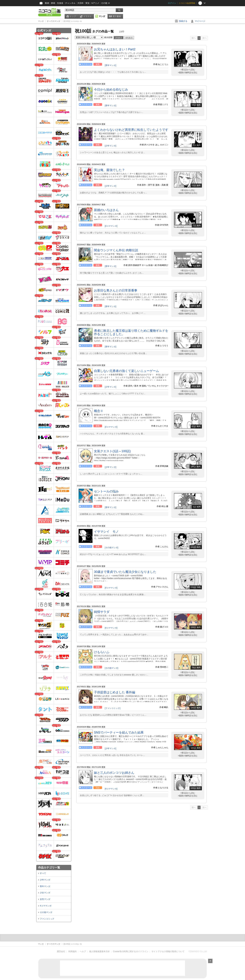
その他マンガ (46, 912)
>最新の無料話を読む (188, 73)
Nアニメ (95, 3)
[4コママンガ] (111, 226)
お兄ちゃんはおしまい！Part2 (115, 49)
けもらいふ (102, 652)
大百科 (80, 3)
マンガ (102, 16)
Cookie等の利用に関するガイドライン (131, 951)
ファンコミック (47, 919)
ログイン (172, 3)
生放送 (60, 3)
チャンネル (70, 3)
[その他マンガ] (112, 548)
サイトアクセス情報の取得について (168, 951)
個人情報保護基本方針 (99, 951)
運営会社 (61, 951)
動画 (47, 3)
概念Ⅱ (99, 411)
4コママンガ (46, 906)
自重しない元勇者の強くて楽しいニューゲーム (126, 371)
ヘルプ (83, 951)
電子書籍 (117, 16)
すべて (43, 873)
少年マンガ (45, 880)
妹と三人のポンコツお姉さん (114, 773)
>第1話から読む (188, 70)
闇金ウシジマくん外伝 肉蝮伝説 (116, 250)
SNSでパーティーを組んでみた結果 (119, 733)
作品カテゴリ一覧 (49, 868)
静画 (53, 3)
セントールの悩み (106, 491)
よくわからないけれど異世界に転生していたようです (131, 130)
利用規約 (73, 951)
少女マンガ (45, 893)
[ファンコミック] (113, 708)
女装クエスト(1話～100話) (112, 451)
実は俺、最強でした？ (109, 170)
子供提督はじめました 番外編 (115, 692)
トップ (73, 16)
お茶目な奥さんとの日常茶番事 (116, 290)
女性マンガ (45, 899)
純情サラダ (102, 612)
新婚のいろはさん (106, 210)
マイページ (200, 21)
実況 (87, 3)
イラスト (87, 16)
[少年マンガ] (111, 146)
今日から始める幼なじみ (111, 90)
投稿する (183, 21)
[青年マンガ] (111, 65)
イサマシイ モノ (106, 532)
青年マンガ (45, 886)
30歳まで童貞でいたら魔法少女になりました (125, 572)
